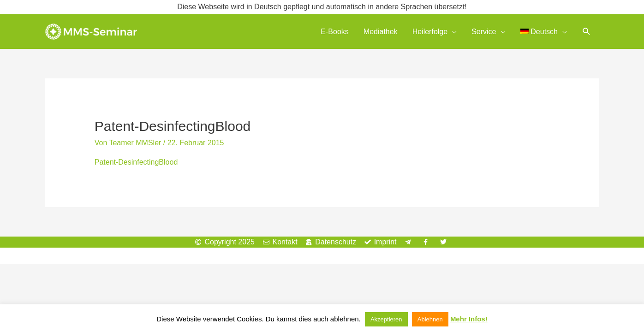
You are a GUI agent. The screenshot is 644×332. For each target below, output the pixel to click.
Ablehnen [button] (430, 319)
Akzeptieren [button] (386, 319)
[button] (587, 32)
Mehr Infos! (469, 319)
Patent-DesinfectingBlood (136, 162)
